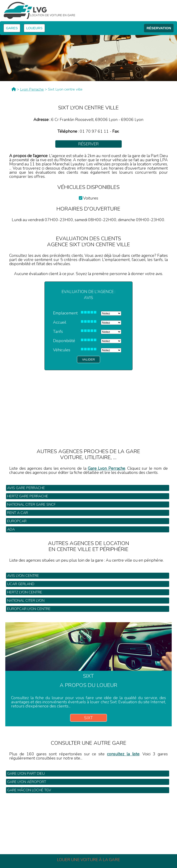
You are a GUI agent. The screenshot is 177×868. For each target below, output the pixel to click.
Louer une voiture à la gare (88, 860)
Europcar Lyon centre (29, 609)
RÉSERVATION (159, 28)
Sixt (88, 718)
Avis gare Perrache (26, 488)
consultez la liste (123, 754)
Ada (11, 529)
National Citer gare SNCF (31, 504)
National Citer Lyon (26, 601)
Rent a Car (18, 513)
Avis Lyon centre (23, 576)
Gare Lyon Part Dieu (26, 774)
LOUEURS (34, 28)
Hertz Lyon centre (25, 592)
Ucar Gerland (21, 584)
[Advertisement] (88, 402)
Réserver (88, 144)
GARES (12, 28)
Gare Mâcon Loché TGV (29, 790)
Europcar (17, 521)
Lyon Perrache (32, 89)
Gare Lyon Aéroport (27, 782)
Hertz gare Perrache (28, 496)
